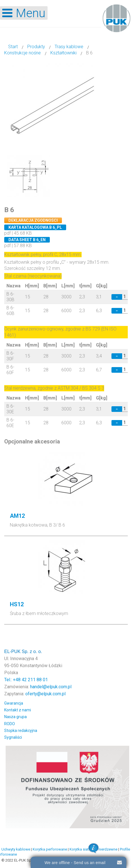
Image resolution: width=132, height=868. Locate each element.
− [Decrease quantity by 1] (117, 297)
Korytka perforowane (50, 849)
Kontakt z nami (18, 710)
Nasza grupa (15, 717)
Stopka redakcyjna (21, 731)
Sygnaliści (13, 737)
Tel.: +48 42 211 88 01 (26, 680)
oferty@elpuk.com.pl (45, 694)
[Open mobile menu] (24, 13)
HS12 (17, 604)
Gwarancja (14, 703)
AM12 (17, 516)
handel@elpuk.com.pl (51, 687)
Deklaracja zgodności (33, 220)
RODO (10, 724)
